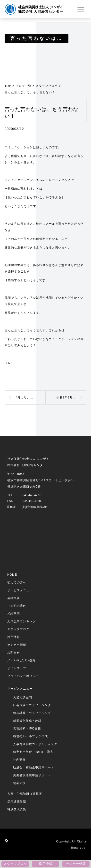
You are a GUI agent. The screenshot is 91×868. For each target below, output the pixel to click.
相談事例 (14, 614)
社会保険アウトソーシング (32, 705)
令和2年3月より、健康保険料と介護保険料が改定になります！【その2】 (72, 397)
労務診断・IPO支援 (27, 729)
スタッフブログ (47, 86)
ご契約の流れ (17, 606)
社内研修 (19, 760)
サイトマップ (17, 668)
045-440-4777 (32, 495)
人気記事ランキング (21, 621)
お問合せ (14, 653)
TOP (8, 86)
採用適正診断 (17, 802)
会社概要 (14, 598)
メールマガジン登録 (21, 660)
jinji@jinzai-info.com (35, 507)
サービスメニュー (20, 590)
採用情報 (14, 637)
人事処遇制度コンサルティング (35, 744)
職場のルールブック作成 (30, 736)
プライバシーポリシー (23, 676)
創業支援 (19, 783)
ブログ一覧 (23, 86)
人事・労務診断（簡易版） (26, 794)
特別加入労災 (17, 809)
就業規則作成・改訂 (27, 721)
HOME (12, 575)
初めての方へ (17, 582)
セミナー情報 (17, 645)
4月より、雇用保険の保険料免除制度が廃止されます (31, 397)
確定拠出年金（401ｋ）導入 (33, 752)
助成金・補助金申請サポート (34, 767)
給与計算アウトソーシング (32, 713)
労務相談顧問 (23, 697)
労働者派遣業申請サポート (32, 775)
